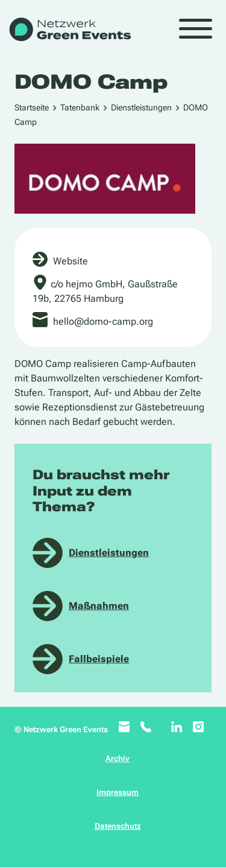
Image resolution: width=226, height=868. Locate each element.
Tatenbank (80, 107)
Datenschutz (118, 826)
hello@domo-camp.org (103, 321)
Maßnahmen (99, 606)
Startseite (32, 107)
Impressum (118, 792)
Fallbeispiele (99, 659)
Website (71, 261)
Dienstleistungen (141, 107)
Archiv (118, 758)
